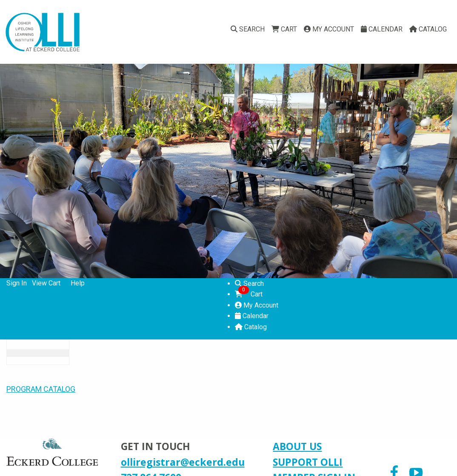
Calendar (382, 29)
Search (248, 29)
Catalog (428, 29)
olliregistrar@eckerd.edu (183, 462)
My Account (329, 29)
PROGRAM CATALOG (41, 389)
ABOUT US (297, 446)
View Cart (46, 283)
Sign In (17, 283)
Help (78, 283)
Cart (284, 29)
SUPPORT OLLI (308, 462)
